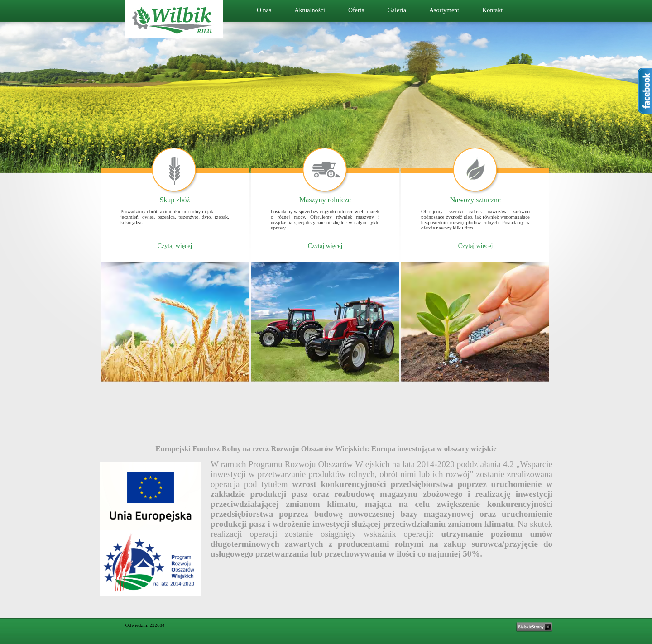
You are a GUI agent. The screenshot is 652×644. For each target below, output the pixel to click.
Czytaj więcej (175, 246)
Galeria (397, 10)
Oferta (356, 10)
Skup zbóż (175, 200)
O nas (264, 10)
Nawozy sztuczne (475, 200)
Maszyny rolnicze (325, 200)
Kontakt (492, 10)
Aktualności (310, 10)
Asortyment (444, 10)
